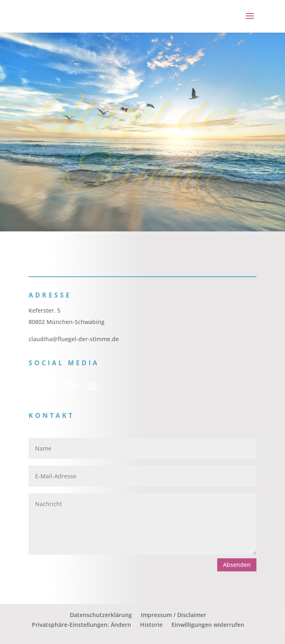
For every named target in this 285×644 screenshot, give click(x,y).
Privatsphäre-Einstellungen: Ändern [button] (81, 625)
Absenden (237, 565)
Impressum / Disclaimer (174, 615)
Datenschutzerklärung (101, 615)
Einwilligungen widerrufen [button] (208, 625)
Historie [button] (151, 625)
